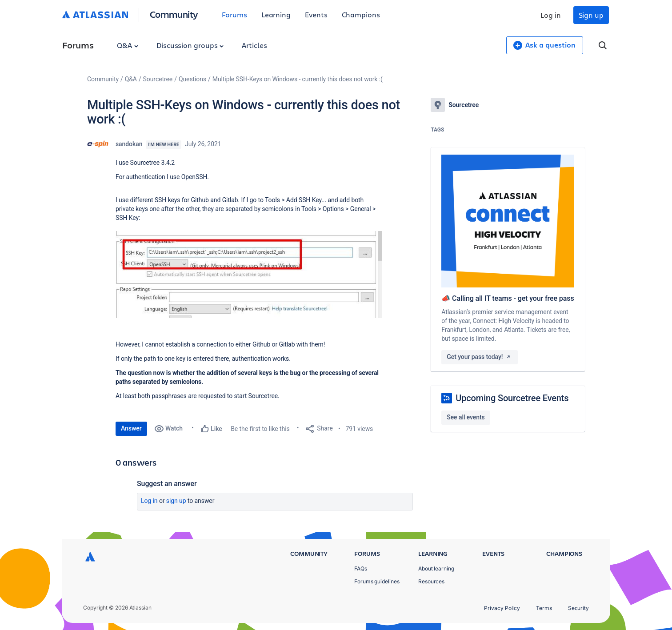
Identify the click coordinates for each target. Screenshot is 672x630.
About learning (436, 568)
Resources (431, 581)
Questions (192, 79)
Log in (551, 15)
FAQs (361, 568)
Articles (254, 45)
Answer (131, 428)
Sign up (591, 15)
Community (174, 14)
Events (316, 14)
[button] (249, 275)
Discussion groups (190, 45)
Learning (276, 14)
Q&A (128, 45)
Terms (544, 608)
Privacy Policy (502, 608)
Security (578, 608)
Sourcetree (158, 79)
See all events (466, 417)
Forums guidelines (377, 581)
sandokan (129, 144)
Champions (361, 14)
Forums (234, 14)
